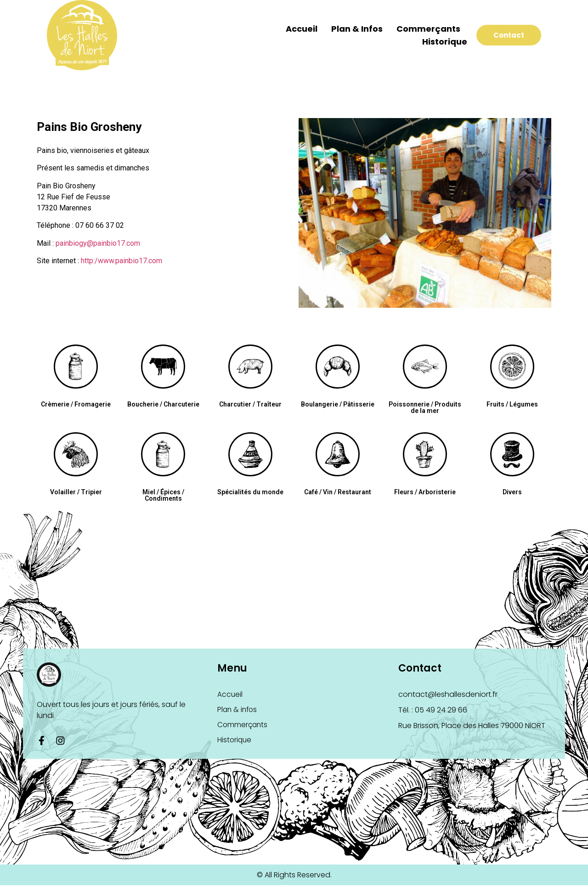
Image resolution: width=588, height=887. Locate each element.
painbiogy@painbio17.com (98, 243)
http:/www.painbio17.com (122, 261)
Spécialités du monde (250, 492)
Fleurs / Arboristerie (425, 492)
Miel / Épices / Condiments (163, 495)
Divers (512, 492)
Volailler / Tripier (76, 492)
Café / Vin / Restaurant (338, 492)
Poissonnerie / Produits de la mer (425, 407)
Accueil (291, 29)
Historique (434, 42)
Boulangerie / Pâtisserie (338, 404)
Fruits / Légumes (512, 404)
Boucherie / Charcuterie (163, 404)
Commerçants (417, 29)
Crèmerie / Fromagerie (76, 404)
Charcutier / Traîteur (250, 404)
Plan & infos (346, 29)
